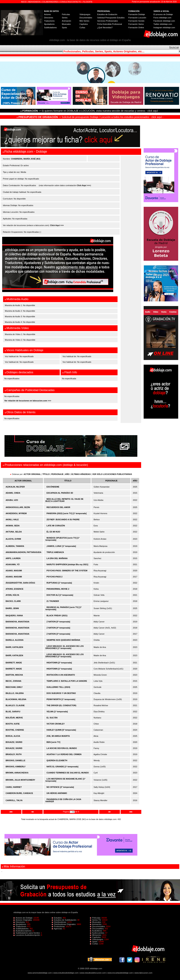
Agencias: (58, 929)
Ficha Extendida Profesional (110, 24)
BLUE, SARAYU (13, 712)
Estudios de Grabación (107, 14)
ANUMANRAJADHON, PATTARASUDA (23, 552)
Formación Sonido (136, 21)
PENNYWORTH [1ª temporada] (61, 699)
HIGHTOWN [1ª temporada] (59, 669)
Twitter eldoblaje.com (163, 24)
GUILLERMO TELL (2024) (58, 687)
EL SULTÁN (52, 718)
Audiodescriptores (23, 931)
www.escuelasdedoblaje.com (120, 973)
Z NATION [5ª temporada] (58, 622)
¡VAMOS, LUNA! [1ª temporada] (61, 546)
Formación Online (136, 28)
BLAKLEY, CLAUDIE (15, 705)
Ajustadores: (20, 924)
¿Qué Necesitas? (105, 28)
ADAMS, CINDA (13, 493)
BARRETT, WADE (14, 663)
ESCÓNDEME (53, 487)
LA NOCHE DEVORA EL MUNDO (62, 748)
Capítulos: (96, 937)
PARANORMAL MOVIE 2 (58, 589)
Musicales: (96, 922)
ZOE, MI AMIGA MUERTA (58, 736)
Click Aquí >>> (84, 185)
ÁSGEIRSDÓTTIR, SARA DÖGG (20, 583)
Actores (47, 14)
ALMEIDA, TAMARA (15, 546)
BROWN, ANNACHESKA (17, 773)
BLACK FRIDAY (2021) (57, 616)
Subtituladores (50, 28)
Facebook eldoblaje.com (164, 21)
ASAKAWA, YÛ (13, 564)
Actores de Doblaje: (23, 918)
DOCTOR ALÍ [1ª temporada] (60, 595)
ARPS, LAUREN (13, 558)
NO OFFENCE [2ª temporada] (60, 787)
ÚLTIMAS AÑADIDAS (81, 474)
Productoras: (59, 926)
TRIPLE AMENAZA (55, 552)
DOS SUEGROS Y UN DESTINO (61, 693)
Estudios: (57, 918)
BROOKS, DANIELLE (15, 760)
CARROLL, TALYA (14, 800)
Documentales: (98, 926)
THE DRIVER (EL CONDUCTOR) (61, 705)
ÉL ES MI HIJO (53, 532)
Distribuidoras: (59, 922)
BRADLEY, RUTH (14, 754)
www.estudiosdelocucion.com (93, 973)
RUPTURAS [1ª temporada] (59, 583)
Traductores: (20, 926)
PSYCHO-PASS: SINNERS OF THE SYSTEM (67, 571)
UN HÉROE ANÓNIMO (57, 793)
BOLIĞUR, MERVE (14, 718)
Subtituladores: (22, 929)
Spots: (94, 942)
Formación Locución (137, 18)
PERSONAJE (57, 474)
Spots (64, 28)
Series (65, 18)
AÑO (67, 474)
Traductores (49, 21)
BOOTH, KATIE (13, 724)
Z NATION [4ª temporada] (58, 628)
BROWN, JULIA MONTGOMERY (20, 780)
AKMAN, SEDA (13, 526)
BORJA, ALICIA (13, 736)
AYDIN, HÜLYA (12, 595)
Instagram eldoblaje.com (164, 28)
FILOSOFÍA (88, 2)
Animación (67, 21)
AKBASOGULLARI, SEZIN (18, 507)
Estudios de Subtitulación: (65, 920)
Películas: (96, 918)
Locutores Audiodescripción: (27, 935)
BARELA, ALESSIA (14, 640)
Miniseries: (96, 935)
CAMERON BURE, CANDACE (19, 793)
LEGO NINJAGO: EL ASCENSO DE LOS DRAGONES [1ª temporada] (64, 647)
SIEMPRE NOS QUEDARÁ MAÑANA (63, 640)
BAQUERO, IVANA (14, 616)
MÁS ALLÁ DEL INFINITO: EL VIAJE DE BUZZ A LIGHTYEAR (64, 500)
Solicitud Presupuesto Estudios (111, 18)
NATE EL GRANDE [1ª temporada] (63, 767)
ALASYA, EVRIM (13, 539)
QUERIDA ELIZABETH (57, 760)
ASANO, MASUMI (14, 571)
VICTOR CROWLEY (56, 724)
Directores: (20, 922)
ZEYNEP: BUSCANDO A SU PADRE (63, 519)
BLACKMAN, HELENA (16, 699)
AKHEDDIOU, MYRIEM (16, 513)
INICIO (24, 2)
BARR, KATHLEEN (14, 647)
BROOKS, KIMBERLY (16, 767)
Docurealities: (97, 929)
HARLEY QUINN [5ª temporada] (61, 730)
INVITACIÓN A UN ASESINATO (61, 675)
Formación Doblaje (137, 14)
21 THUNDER (53, 601)
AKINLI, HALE (12, 519)
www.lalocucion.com (143, 973)
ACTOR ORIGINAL (32, 474)
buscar (174, 47)
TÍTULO (46, 474)
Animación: (96, 924)
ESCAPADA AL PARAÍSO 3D (60, 493)
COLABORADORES (50, 2)
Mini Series (84, 21)
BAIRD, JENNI (12, 608)
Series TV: (96, 920)
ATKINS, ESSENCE (14, 589)
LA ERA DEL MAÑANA (57, 558)
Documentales (86, 18)
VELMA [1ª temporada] (57, 712)
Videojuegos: (97, 939)
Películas (66, 14)
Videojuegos (85, 14)
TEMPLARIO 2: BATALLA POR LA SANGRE (67, 681)
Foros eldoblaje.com (162, 18)
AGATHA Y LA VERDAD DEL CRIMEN (64, 754)
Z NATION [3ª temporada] (58, 634)
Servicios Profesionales (107, 21)
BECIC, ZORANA (13, 681)
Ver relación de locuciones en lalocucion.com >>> (28, 401)
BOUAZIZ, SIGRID (14, 742)
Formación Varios (136, 24)
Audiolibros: (96, 931)
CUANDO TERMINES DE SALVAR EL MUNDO (68, 773)
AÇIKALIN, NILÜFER (15, 487)
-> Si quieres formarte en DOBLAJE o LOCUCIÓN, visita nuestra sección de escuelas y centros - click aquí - (91, 111)
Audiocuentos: (98, 933)
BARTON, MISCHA (14, 675)
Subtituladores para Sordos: (27, 933)
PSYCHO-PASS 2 (55, 577)
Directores (49, 18)
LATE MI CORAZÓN (56, 526)
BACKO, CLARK (13, 601)
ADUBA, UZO (12, 500)
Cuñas (82, 28)
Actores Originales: (23, 920)
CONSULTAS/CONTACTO (71, 2)
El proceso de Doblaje (163, 14)
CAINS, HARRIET (14, 787)
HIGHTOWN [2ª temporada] (59, 663)
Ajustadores (49, 24)
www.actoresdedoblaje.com (40, 973)
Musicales (66, 24)
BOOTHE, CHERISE (15, 730)
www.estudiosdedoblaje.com (66, 973)
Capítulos (84, 24)
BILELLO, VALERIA (15, 693)
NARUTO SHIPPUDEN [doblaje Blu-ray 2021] (67, 564)
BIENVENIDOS (35, 2)
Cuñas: (94, 944)
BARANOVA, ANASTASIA (17, 622)
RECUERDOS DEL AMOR (58, 507)
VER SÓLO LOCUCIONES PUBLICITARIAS (112, 474)
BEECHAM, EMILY (14, 687)
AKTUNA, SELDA (14, 532)
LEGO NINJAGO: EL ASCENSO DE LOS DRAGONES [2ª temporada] (64, 655)
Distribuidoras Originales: (64, 924)
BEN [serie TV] (53, 742)
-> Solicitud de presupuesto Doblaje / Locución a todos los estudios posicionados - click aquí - (90, 117)
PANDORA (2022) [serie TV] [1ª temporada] (67, 513)
